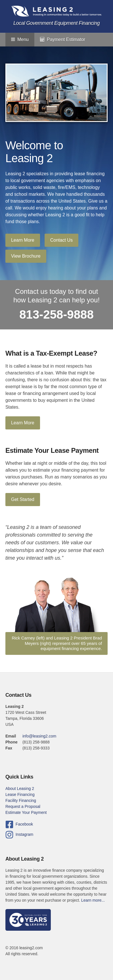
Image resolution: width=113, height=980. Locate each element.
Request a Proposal (23, 806)
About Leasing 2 (20, 789)
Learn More (23, 240)
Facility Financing (21, 800)
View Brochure (26, 256)
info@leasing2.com (39, 736)
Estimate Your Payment (26, 812)
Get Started (23, 499)
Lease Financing (20, 794)
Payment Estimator (63, 39)
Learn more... (93, 900)
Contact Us (61, 240)
